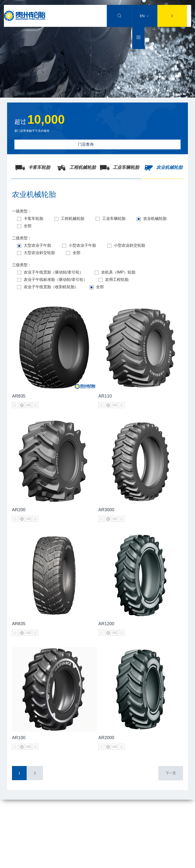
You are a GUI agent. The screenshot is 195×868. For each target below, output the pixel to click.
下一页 (171, 773)
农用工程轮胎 (117, 280)
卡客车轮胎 (31, 219)
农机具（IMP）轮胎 (118, 272)
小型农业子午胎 (82, 245)
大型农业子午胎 (35, 245)
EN (144, 16)
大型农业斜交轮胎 (37, 253)
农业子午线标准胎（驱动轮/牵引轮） (53, 280)
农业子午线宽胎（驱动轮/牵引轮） (51, 272)
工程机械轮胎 (72, 219)
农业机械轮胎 (159, 219)
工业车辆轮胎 (116, 219)
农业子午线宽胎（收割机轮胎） (49, 287)
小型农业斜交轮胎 (132, 245)
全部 (25, 226)
